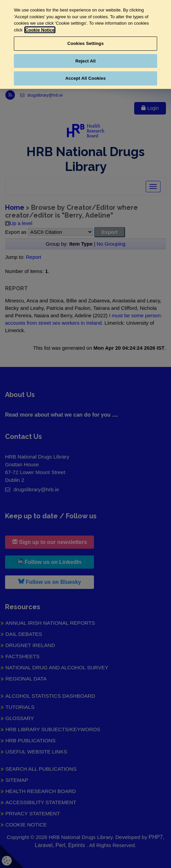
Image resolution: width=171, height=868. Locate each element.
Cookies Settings (85, 43)
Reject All (85, 61)
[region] (85, 44)
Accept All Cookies (85, 78)
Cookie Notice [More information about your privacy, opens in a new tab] (40, 30)
